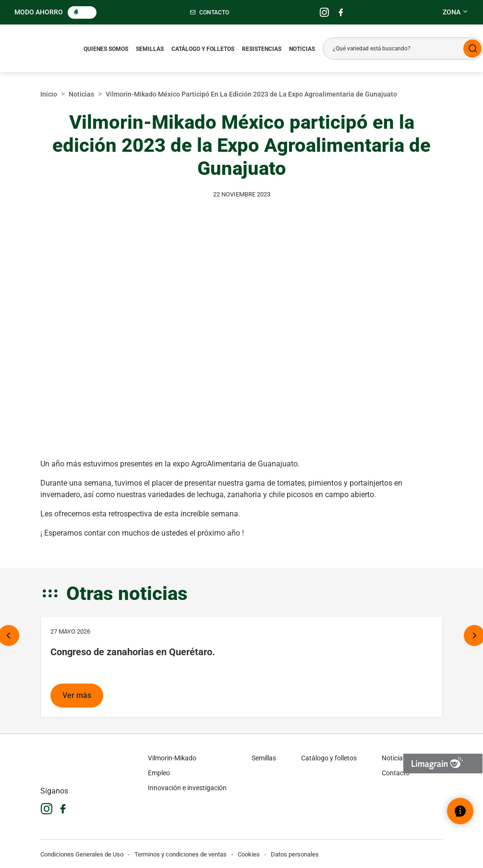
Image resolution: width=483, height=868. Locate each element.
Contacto (396, 773)
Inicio (49, 94)
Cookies (249, 854)
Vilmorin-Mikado (172, 758)
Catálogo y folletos (203, 49)
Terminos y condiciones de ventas (181, 854)
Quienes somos (106, 49)
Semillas (150, 49)
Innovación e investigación (187, 788)
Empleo (159, 773)
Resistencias (262, 49)
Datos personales (295, 854)
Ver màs (77, 695)
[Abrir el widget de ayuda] (460, 811)
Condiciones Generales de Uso (82, 854)
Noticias (302, 49)
